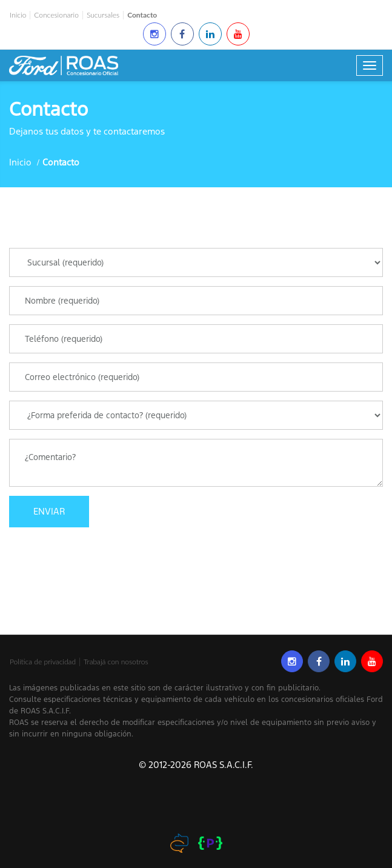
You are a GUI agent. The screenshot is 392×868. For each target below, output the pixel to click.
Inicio (18, 15)
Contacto (142, 15)
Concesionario (56, 15)
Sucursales (103, 15)
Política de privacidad (43, 662)
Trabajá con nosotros (116, 662)
